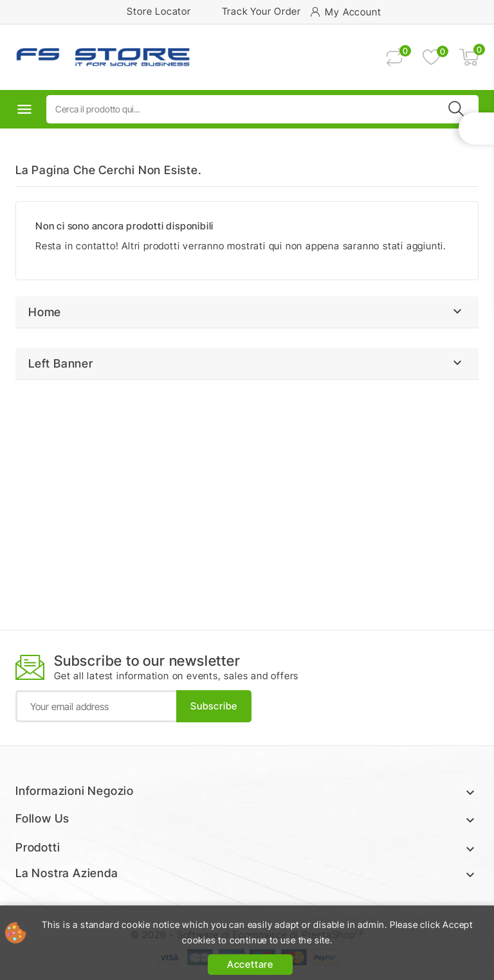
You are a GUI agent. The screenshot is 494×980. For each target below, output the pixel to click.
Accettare (250, 964)
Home (45, 312)
